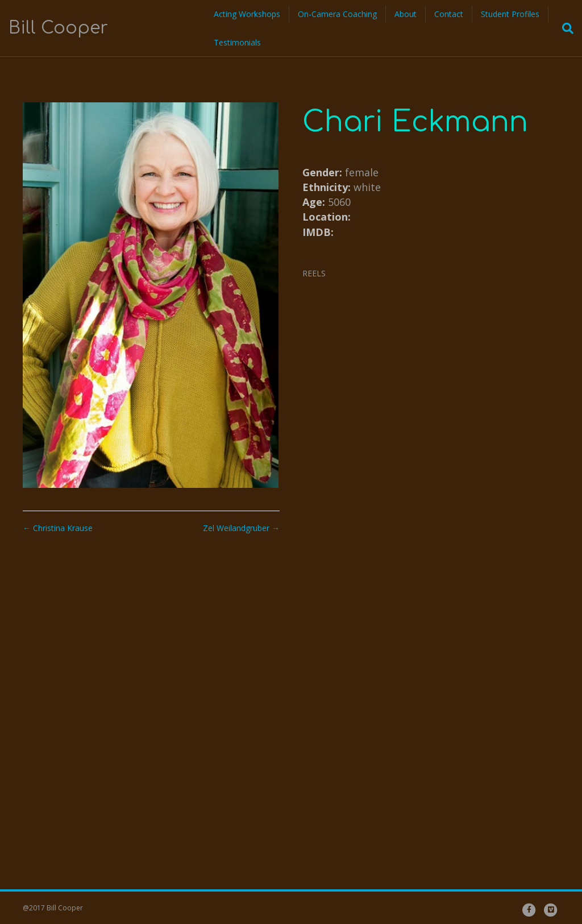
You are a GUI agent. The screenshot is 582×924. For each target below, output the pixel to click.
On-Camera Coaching (337, 14)
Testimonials (237, 42)
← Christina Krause (58, 528)
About (406, 14)
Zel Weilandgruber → (241, 528)
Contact (449, 14)
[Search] (564, 28)
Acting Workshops (247, 14)
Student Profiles (510, 14)
